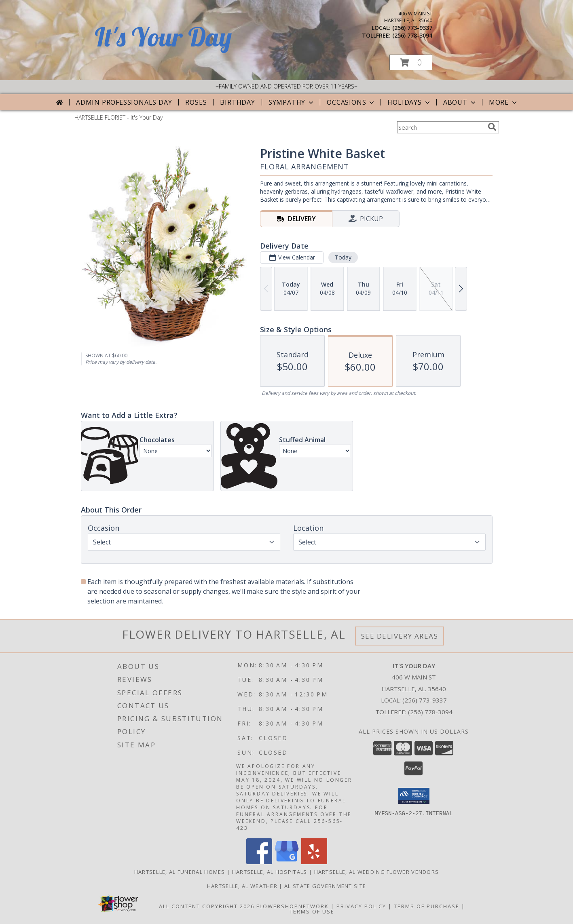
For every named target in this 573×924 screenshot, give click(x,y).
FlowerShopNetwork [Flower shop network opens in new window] (293, 906)
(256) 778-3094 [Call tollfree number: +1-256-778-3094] (412, 35)
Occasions (351, 102)
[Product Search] (441, 127)
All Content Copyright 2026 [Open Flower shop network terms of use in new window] (207, 906)
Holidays (409, 102)
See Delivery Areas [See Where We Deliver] (400, 636)
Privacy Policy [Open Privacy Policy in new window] (361, 906)
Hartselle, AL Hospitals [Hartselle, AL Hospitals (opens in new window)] (270, 872)
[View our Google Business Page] (287, 862)
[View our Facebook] (259, 862)
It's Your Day (163, 37)
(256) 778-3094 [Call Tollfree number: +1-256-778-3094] (430, 712)
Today (343, 257)
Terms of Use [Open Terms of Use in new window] (312, 911)
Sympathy (292, 102)
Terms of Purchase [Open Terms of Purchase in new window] (427, 906)
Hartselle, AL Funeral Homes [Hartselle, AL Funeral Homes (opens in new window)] (180, 872)
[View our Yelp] (314, 862)
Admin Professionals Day (124, 102)
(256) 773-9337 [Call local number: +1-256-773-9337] (412, 28)
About (460, 102)
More (504, 102)
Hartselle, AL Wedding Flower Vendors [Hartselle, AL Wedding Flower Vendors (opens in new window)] (377, 872)
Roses (196, 102)
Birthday (237, 102)
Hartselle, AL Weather (242, 886)
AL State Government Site (325, 886)
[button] (411, 62)
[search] (492, 127)
